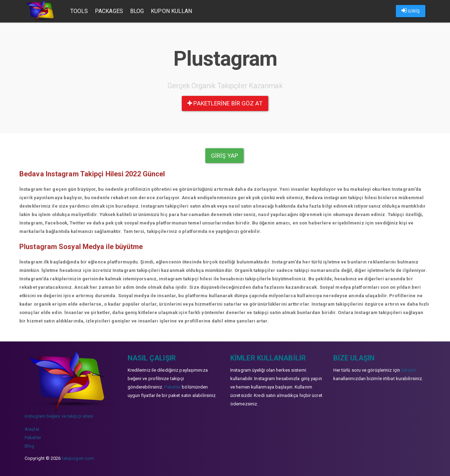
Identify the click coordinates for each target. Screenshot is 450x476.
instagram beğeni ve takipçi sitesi (59, 416)
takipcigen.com (78, 458)
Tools (79, 11)
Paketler (33, 438)
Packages (109, 11)
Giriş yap (224, 156)
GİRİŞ (411, 11)
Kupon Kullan (171, 11)
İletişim (409, 370)
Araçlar (32, 429)
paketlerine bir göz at (225, 103)
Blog (137, 11)
